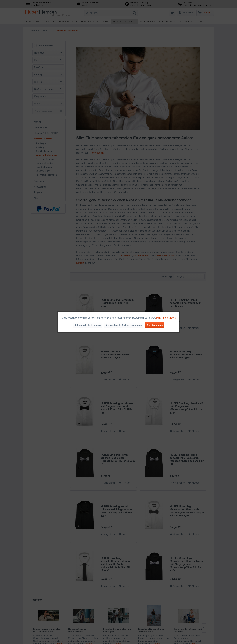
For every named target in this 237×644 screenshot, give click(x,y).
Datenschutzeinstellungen (87, 325)
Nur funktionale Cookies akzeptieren (123, 325)
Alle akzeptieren (155, 325)
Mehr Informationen (166, 318)
